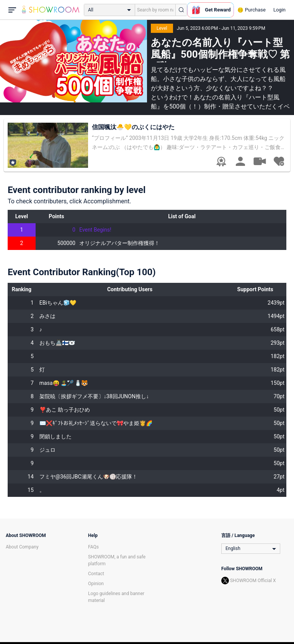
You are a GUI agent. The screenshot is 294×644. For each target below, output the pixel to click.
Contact (96, 574)
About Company (22, 547)
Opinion (96, 584)
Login (279, 10)
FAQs (93, 547)
